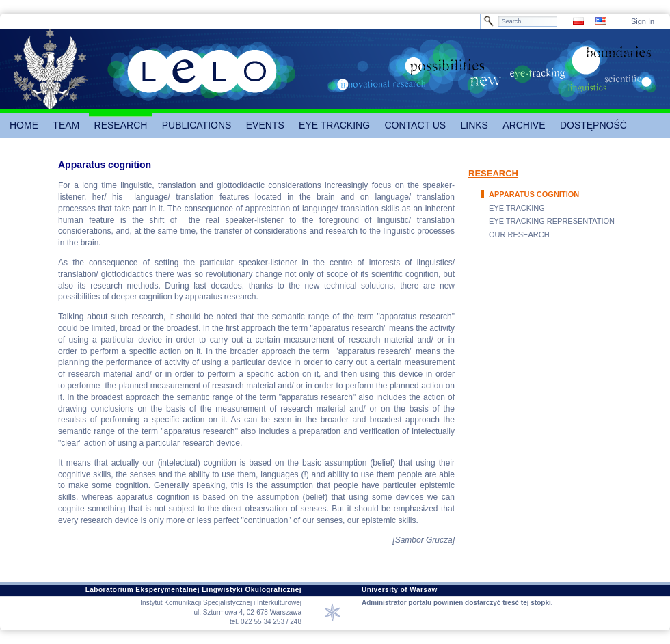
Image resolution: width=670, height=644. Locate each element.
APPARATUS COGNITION (534, 194)
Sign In (643, 21)
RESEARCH (493, 173)
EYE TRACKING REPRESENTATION (552, 221)
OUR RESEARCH (519, 234)
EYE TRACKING (517, 208)
